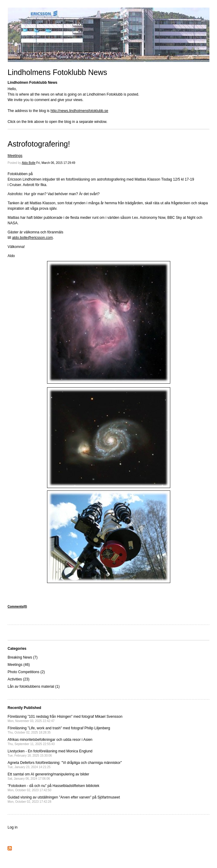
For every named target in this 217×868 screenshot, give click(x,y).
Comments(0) (17, 607)
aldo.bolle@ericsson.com (32, 238)
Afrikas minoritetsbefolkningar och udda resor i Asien (50, 742)
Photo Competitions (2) (26, 672)
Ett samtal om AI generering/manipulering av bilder (48, 776)
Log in (13, 827)
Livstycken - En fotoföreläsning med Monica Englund (50, 753)
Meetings (15, 156)
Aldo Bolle (29, 163)
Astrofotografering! (39, 144)
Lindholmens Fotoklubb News (57, 72)
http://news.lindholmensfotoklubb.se (79, 111)
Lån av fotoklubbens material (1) (34, 687)
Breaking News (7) (23, 657)
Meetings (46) (19, 665)
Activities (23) (19, 679)
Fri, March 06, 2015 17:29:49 (56, 163)
